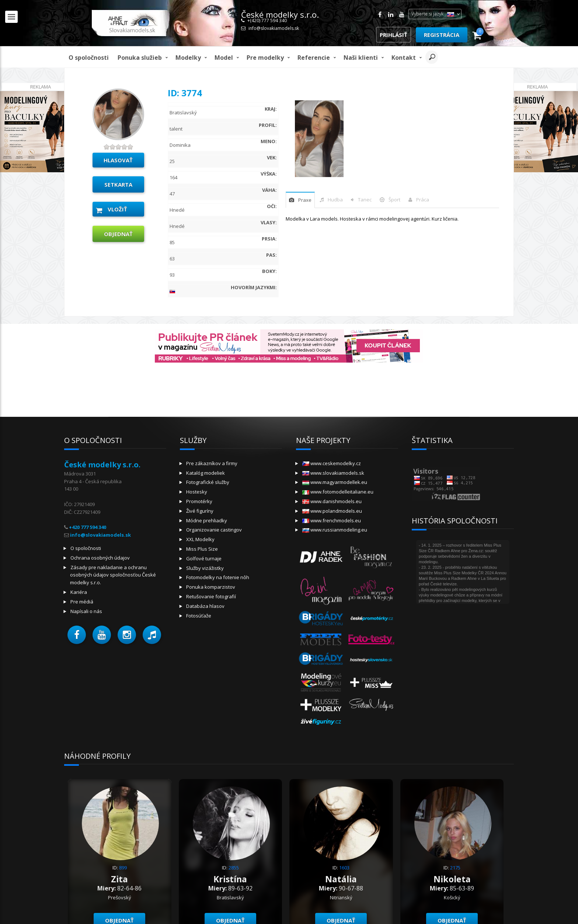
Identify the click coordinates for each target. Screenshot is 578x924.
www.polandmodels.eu (332, 511)
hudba (335, 200)
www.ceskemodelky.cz (332, 463)
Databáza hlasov (205, 606)
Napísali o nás (86, 611)
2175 (455, 868)
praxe (305, 200)
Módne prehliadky (207, 520)
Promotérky (199, 501)
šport (394, 200)
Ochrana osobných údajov (100, 558)
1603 (344, 868)
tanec (365, 200)
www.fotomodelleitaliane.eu (338, 492)
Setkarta (118, 184)
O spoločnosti (89, 58)
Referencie (314, 58)
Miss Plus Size (202, 549)
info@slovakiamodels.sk (274, 28)
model (224, 58)
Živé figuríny (200, 511)
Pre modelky (265, 58)
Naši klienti (361, 58)
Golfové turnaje (204, 558)
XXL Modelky (200, 539)
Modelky (188, 58)
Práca (423, 200)
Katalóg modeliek (206, 473)
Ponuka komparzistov (211, 587)
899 (123, 868)
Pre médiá (82, 602)
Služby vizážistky (205, 568)
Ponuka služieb (140, 58)
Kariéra (79, 592)
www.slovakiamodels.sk (333, 473)
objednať (118, 234)
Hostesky (197, 492)
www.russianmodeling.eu (335, 530)
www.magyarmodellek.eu (335, 482)
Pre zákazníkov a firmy (212, 463)
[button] (77, 635)
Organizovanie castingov (214, 530)
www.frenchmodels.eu (332, 520)
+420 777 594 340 (88, 527)
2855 (234, 868)
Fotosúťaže (199, 616)
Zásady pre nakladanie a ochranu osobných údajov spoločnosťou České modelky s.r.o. (113, 575)
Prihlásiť (394, 35)
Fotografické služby (208, 482)
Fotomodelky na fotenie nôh (218, 577)
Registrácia (442, 35)
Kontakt (404, 58)
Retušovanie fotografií (211, 596)
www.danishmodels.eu (332, 501)
